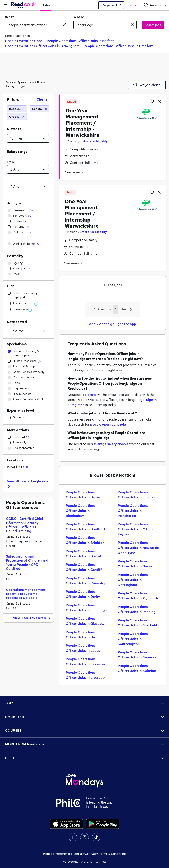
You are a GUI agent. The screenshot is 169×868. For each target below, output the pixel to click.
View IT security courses (32, 618)
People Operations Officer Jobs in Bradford (119, 46)
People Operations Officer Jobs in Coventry (86, 581)
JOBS (84, 703)
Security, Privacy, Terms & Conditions (100, 854)
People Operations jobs (24, 41)
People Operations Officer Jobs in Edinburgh (86, 608)
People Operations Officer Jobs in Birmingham (42, 46)
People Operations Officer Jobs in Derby (83, 594)
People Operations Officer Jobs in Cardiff (84, 567)
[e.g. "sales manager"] (37, 25)
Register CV (111, 5)
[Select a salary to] (28, 187)
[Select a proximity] (28, 138)
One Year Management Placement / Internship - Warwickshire (82, 123)
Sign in (151, 400)
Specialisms (17, 344)
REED (84, 758)
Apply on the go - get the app (113, 324)
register (78, 405)
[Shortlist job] (152, 101)
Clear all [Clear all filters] (43, 99)
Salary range (17, 152)
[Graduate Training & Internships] (17, 117)
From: (11, 162)
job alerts (89, 395)
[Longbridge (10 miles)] (40, 109)
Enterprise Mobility (94, 141)
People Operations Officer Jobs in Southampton (133, 639)
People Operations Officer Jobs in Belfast (80, 41)
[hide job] (159, 101)
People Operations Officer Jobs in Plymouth (138, 596)
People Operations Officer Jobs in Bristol (83, 554)
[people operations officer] (17, 109)
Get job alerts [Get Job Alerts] (147, 85)
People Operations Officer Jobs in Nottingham (133, 580)
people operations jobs (109, 424)
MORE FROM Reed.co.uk (84, 744)
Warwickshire (17, 467)
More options (18, 430)
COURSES (84, 730)
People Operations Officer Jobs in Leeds (83, 648)
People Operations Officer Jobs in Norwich (137, 564)
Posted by (15, 256)
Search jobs (153, 25)
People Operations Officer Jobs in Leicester (85, 662)
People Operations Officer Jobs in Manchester (133, 511)
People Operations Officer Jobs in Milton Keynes (135, 529)
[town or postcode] (105, 25)
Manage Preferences (58, 854)
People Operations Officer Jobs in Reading (137, 609)
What (9, 17)
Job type (14, 203)
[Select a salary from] (28, 169)
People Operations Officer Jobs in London (136, 495)
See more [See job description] (75, 172)
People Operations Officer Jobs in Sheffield (137, 623)
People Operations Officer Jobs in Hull (81, 635)
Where (79, 17)
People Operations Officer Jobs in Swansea (137, 655)
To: (9, 179)
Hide (11, 286)
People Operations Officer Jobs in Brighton (85, 540)
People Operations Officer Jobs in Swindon (137, 668)
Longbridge (15, 86)
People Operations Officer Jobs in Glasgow (85, 621)
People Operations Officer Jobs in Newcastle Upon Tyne (138, 548)
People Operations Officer (25, 82)
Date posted (17, 322)
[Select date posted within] (28, 331)
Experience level (20, 410)
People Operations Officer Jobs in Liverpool (86, 675)
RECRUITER (84, 717)
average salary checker (112, 444)
